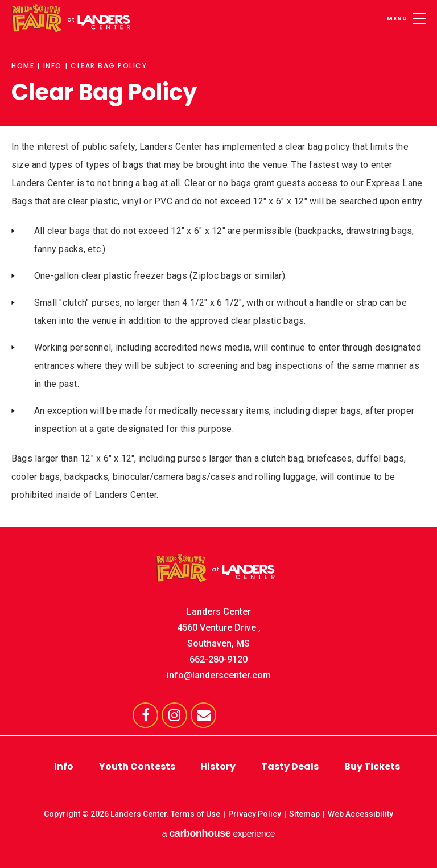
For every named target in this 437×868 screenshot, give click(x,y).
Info (53, 66)
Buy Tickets (372, 766)
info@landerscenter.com (219, 675)
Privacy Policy (255, 814)
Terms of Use (195, 814)
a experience (218, 833)
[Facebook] (145, 715)
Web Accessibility (360, 814)
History (218, 766)
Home (23, 66)
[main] (218, 252)
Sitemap (304, 814)
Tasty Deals (290, 766)
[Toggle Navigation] (405, 17)
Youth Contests (137, 766)
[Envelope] (203, 715)
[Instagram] (174, 715)
